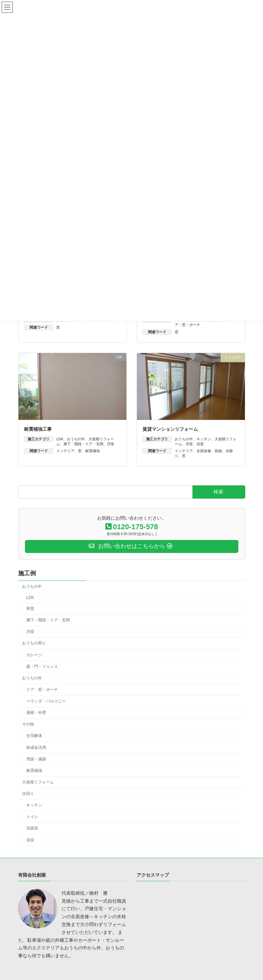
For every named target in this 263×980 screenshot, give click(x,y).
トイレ (32, 817)
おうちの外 (32, 678)
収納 (218, 451)
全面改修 (204, 451)
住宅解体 (34, 736)
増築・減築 (36, 759)
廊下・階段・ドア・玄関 (83, 444)
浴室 (200, 444)
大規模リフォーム (38, 782)
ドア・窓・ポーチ (42, 690)
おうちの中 (76, 439)
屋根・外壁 (36, 713)
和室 (30, 609)
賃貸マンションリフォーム (170, 429)
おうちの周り (34, 643)
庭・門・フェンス (42, 667)
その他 (28, 724)
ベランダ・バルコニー (46, 701)
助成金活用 (36, 748)
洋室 (111, 444)
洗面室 (32, 829)
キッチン (204, 439)
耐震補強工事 (38, 429)
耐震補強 (92, 451)
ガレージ (34, 655)
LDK (60, 439)
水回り (28, 794)
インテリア (65, 451)
